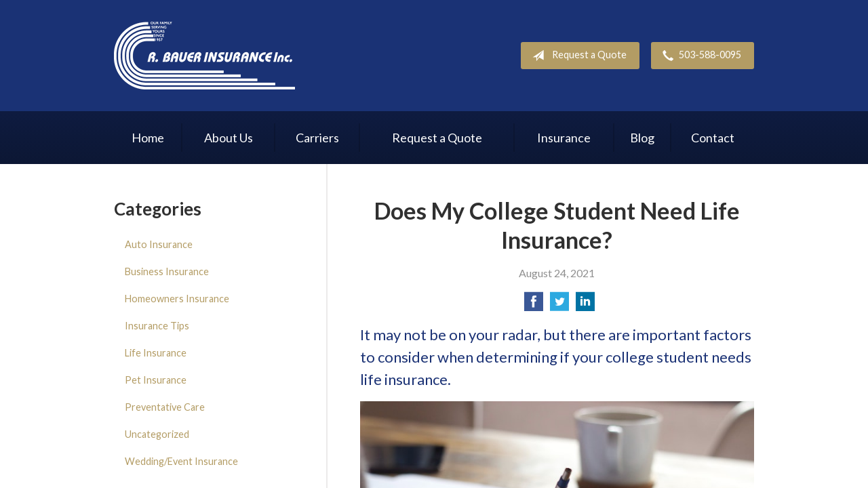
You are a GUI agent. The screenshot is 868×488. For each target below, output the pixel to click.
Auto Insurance (159, 244)
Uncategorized (157, 434)
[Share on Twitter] (559, 305)
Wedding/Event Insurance (181, 461)
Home (148, 138)
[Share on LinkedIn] (585, 305)
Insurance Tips (157, 326)
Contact (713, 138)
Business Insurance (167, 271)
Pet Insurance (156, 380)
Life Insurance (156, 353)
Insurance (564, 138)
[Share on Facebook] (534, 305)
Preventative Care (165, 407)
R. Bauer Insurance (204, 56)
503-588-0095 (699, 56)
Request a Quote (577, 56)
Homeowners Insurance (177, 299)
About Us (229, 138)
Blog (642, 138)
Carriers (317, 138)
